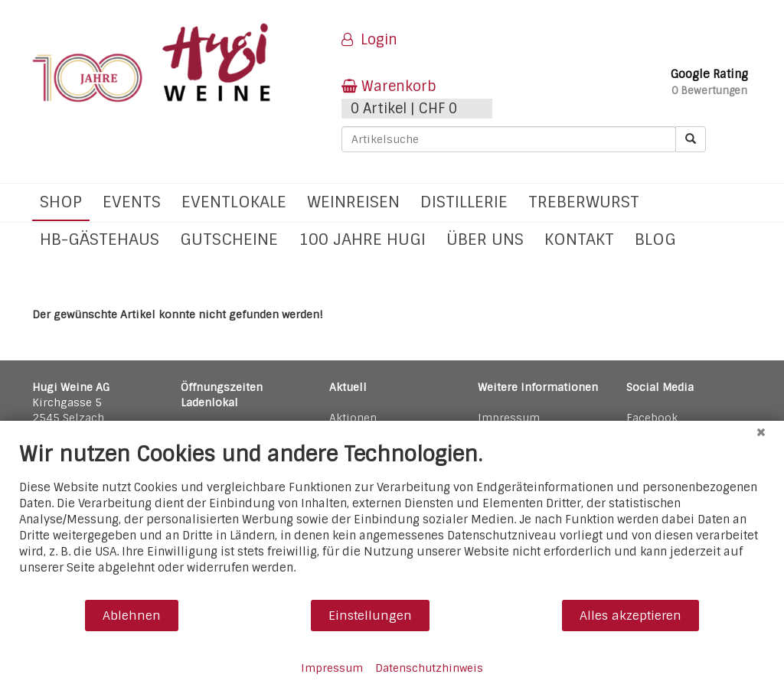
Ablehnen (132, 616)
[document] (392, 520)
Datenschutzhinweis (429, 668)
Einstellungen (370, 616)
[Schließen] (761, 432)
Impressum (332, 668)
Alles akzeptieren (630, 616)
